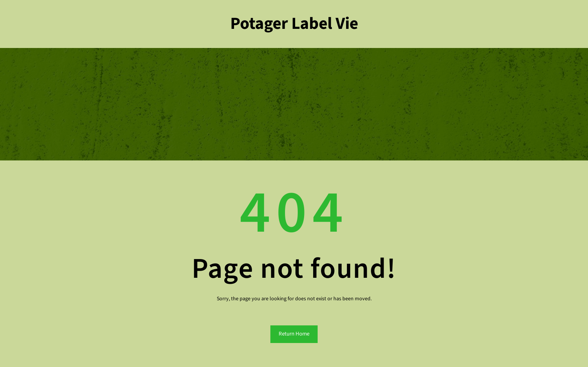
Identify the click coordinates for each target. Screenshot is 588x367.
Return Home (294, 334)
